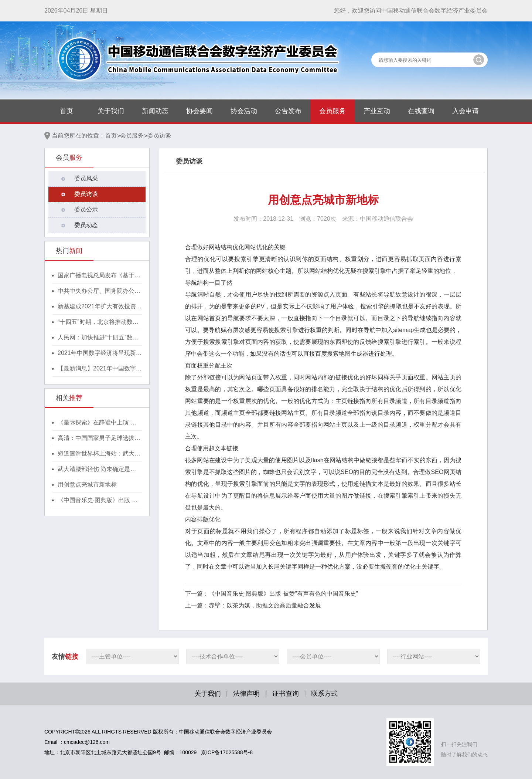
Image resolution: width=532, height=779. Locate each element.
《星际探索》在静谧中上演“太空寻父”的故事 (97, 423)
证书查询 (286, 694)
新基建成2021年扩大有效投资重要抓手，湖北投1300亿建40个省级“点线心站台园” (100, 307)
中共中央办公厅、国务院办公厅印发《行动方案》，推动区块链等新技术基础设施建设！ (99, 291)
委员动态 (86, 225)
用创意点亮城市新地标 (87, 485)
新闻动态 (155, 111)
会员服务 (332, 111)
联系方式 (324, 694)
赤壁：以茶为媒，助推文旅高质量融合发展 (265, 605)
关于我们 (111, 111)
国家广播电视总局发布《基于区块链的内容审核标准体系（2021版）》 (100, 276)
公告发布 (288, 111)
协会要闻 (199, 111)
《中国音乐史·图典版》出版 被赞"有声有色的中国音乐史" (98, 501)
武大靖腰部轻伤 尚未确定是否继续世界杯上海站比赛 (97, 470)
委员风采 (86, 178)
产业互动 (377, 111)
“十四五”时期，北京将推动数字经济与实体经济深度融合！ (98, 322)
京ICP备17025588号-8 (227, 752)
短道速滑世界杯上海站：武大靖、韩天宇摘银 (96, 454)
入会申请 (465, 111)
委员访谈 (159, 136)
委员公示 (86, 209)
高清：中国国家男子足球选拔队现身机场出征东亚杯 (99, 438)
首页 (66, 111)
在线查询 (421, 111)
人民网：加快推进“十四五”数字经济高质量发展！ (98, 338)
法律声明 (246, 694)
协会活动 (244, 111)
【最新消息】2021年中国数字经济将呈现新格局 (100, 369)
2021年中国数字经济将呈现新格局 (100, 353)
